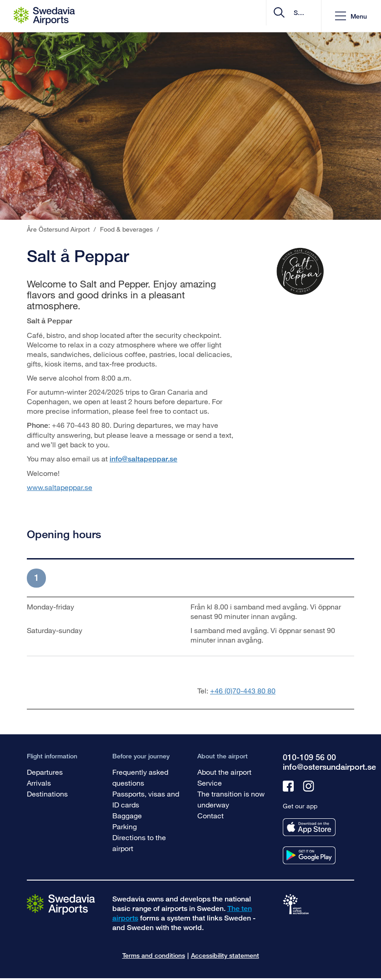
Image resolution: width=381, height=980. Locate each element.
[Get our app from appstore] (309, 827)
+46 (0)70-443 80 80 (243, 690)
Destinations (47, 794)
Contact (211, 815)
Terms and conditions (154, 955)
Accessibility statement (225, 955)
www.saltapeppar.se (60, 487)
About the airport (224, 772)
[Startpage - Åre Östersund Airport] (44, 16)
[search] (260, 16)
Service (210, 783)
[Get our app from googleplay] (309, 855)
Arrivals (39, 783)
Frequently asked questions (140, 777)
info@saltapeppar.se (143, 459)
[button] (351, 16)
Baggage (127, 815)
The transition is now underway (231, 799)
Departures (45, 772)
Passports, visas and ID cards (146, 799)
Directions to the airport (139, 843)
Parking (125, 826)
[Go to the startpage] (61, 904)
